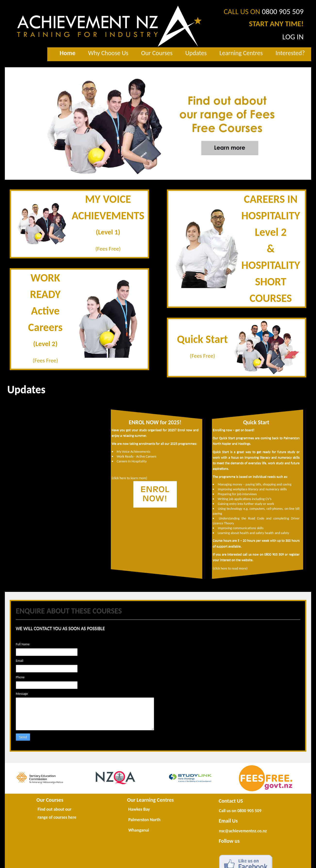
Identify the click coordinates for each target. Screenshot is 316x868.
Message (22, 694)
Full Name (23, 644)
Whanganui (139, 830)
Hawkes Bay (139, 809)
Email (20, 661)
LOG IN (293, 37)
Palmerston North (144, 820)
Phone (20, 677)
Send (23, 737)
